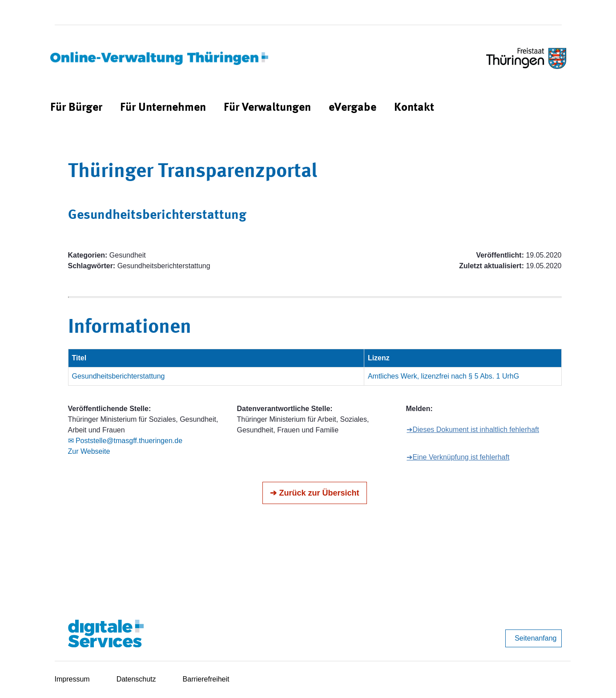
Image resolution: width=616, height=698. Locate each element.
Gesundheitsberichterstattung (119, 376)
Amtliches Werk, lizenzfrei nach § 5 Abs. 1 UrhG (443, 376)
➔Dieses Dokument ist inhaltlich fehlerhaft (473, 430)
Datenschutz (136, 679)
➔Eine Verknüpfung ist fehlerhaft (458, 457)
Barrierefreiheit (206, 679)
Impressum (72, 679)
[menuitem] (76, 108)
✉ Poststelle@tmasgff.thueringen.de (125, 441)
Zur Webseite (89, 451)
